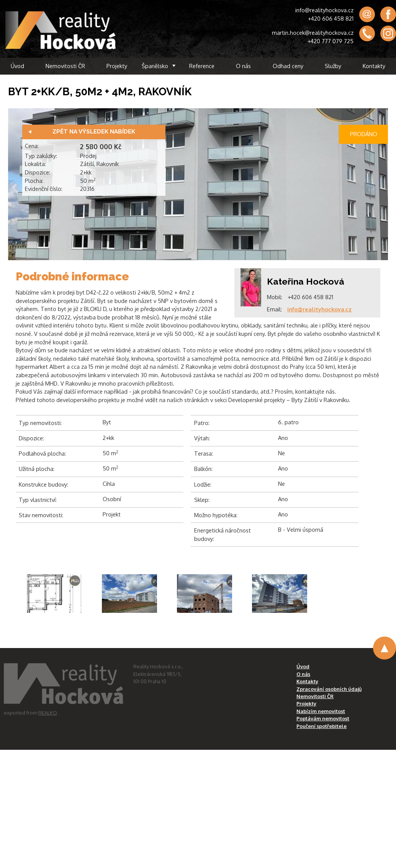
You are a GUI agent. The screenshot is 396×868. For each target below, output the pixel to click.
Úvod (17, 66)
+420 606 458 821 (331, 18)
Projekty (117, 66)
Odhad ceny (288, 66)
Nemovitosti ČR (65, 66)
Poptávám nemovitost (323, 718)
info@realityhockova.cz (324, 10)
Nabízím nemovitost (321, 711)
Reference (202, 66)
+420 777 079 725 (331, 41)
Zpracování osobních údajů (329, 689)
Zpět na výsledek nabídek (94, 132)
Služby (333, 66)
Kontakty (374, 66)
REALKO (48, 713)
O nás (243, 66)
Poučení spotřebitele (322, 726)
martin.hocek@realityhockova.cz (313, 33)
